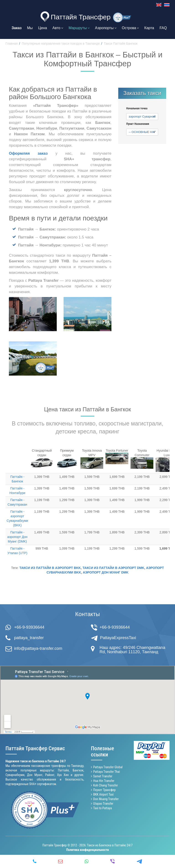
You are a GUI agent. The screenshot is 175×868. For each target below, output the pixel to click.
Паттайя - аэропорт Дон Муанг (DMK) (17, 537)
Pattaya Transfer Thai (107, 772)
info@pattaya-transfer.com (38, 648)
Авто (58, 28)
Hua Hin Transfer (104, 781)
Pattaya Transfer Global (108, 767)
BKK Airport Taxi (103, 794)
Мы (30, 28)
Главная (12, 44)
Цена (43, 28)
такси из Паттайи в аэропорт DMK (113, 568)
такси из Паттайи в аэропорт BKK (50, 568)
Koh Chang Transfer (106, 785)
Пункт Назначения (138, 124)
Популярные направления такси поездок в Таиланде (61, 44)
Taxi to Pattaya (103, 808)
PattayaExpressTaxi (118, 638)
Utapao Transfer (103, 804)
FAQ (163, 28)
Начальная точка (137, 108)
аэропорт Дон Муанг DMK (106, 572)
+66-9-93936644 (29, 627)
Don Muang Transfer (106, 799)
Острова (130, 28)
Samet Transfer (103, 776)
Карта (149, 28)
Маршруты (79, 28)
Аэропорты (106, 28)
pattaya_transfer (29, 638)
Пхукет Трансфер (104, 790)
